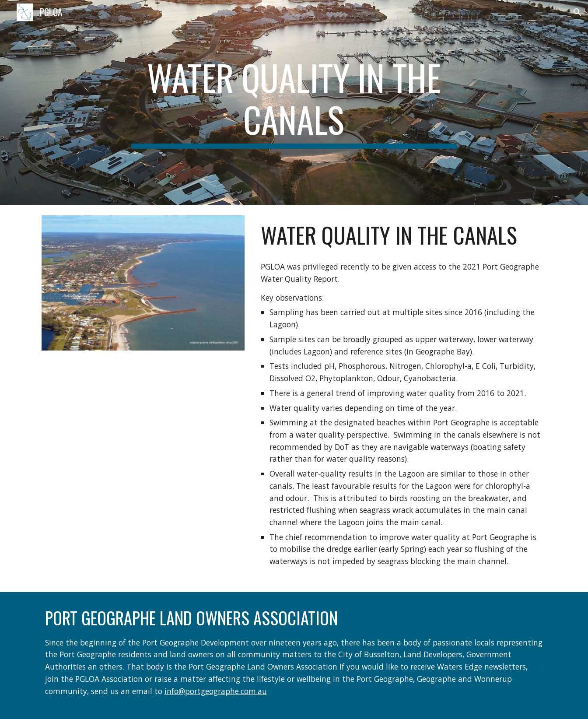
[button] (577, 12)
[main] (294, 102)
